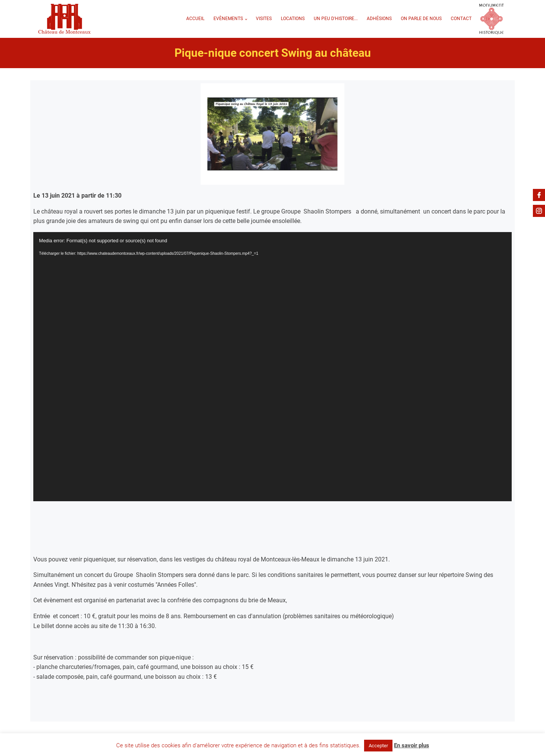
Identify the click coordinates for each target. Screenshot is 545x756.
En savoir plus (412, 745)
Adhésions (379, 19)
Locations (293, 19)
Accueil (195, 19)
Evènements (228, 19)
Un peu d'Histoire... (336, 19)
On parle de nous (421, 19)
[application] (272, 367)
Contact (461, 19)
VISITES (264, 19)
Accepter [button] (378, 746)
